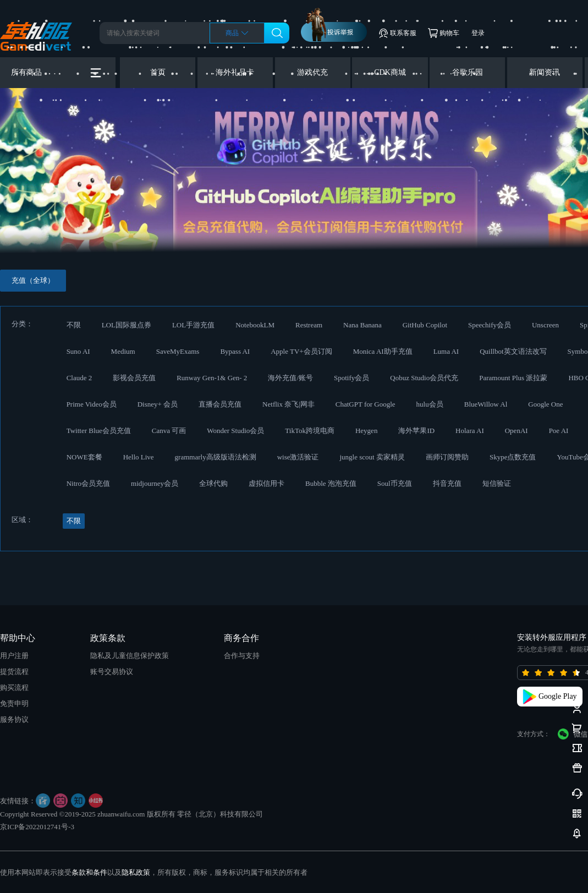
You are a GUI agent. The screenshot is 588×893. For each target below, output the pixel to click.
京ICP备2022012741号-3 (37, 827)
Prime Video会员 (92, 404)
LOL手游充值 (193, 325)
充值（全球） (33, 280)
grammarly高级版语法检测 (216, 457)
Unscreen (545, 325)
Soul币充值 (395, 483)
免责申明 (14, 703)
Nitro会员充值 (88, 483)
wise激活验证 (298, 457)
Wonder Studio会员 (235, 431)
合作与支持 (242, 656)
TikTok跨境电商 (310, 431)
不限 (74, 325)
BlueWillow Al (486, 404)
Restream (309, 325)
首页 (158, 72)
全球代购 (213, 483)
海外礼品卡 (235, 72)
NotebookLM (255, 325)
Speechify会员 (490, 325)
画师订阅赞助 (447, 457)
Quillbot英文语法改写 (513, 351)
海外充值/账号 (290, 378)
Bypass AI (235, 351)
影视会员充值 (134, 378)
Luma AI (446, 351)
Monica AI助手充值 (383, 351)
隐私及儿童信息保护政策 (130, 656)
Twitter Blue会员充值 (99, 431)
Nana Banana (362, 325)
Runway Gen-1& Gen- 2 (212, 378)
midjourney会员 (155, 483)
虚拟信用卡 (266, 483)
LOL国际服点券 (127, 325)
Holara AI (470, 431)
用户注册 (14, 656)
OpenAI (516, 431)
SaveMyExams (178, 351)
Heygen (366, 431)
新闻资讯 (545, 72)
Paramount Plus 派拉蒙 (513, 378)
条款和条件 (89, 872)
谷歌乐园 (468, 72)
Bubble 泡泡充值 (331, 483)
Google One (545, 404)
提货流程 (14, 672)
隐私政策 (136, 872)
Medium (123, 351)
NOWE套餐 (84, 457)
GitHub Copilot (425, 325)
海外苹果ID (416, 431)
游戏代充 (312, 72)
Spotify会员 (351, 378)
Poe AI (559, 431)
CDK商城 (390, 72)
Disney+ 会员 (158, 404)
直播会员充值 (220, 404)
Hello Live (139, 457)
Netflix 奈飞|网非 (288, 404)
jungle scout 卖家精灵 (372, 457)
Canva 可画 (169, 431)
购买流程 (14, 687)
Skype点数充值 (513, 457)
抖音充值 (447, 483)
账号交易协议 (112, 672)
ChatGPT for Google (366, 404)
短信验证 (497, 483)
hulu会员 (430, 404)
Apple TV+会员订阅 (301, 351)
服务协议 (14, 719)
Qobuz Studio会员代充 (424, 378)
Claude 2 (79, 378)
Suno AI (78, 351)
